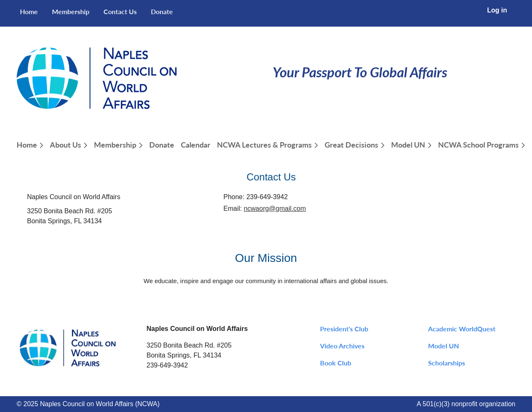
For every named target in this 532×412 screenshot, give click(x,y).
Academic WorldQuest (462, 329)
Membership (71, 11)
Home (29, 11)
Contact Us (120, 11)
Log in (497, 10)
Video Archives (342, 346)
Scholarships (447, 363)
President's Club (344, 329)
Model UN (443, 346)
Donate (162, 11)
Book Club (336, 363)
